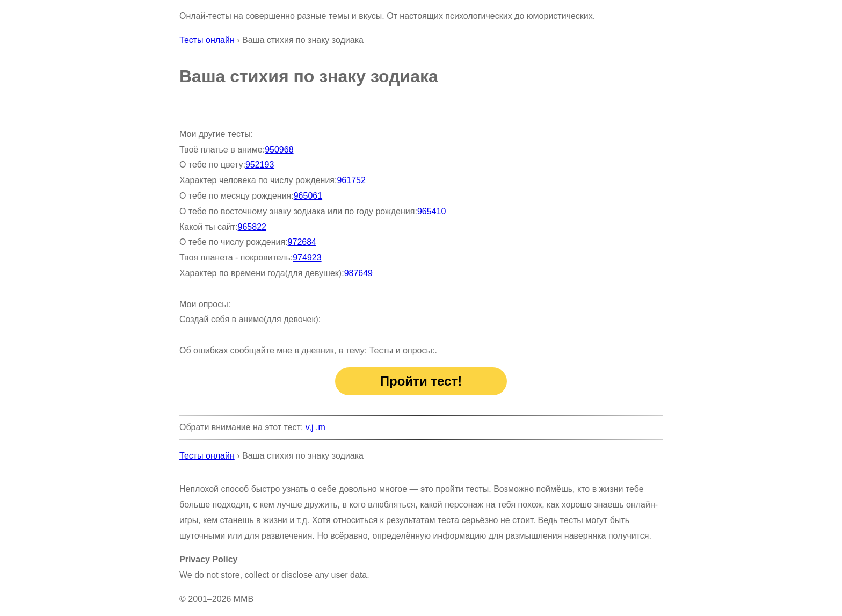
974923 (307, 258)
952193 (260, 165)
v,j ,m (315, 427)
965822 (252, 227)
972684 (302, 242)
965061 (308, 196)
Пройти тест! (421, 381)
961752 (351, 180)
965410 (431, 211)
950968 (279, 150)
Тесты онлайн (207, 40)
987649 (358, 273)
